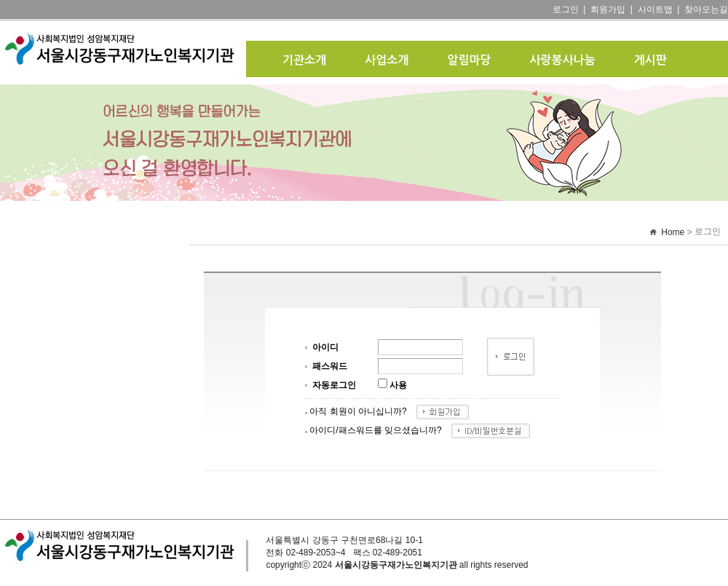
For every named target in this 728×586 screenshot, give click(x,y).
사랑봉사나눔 (563, 60)
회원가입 (608, 9)
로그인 (566, 9)
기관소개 (304, 60)
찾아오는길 (706, 9)
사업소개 (387, 60)
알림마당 (469, 60)
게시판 (650, 60)
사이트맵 (655, 9)
